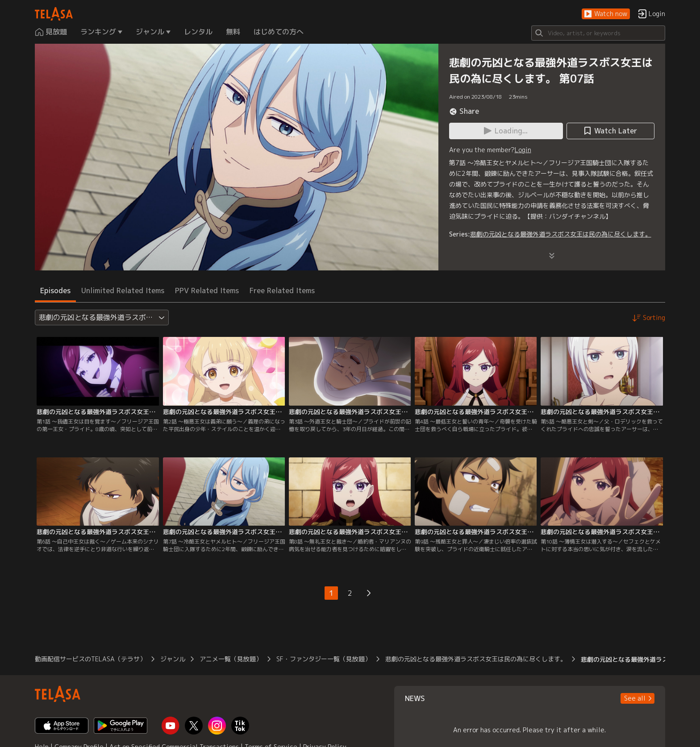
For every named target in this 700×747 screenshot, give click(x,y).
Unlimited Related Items (123, 290)
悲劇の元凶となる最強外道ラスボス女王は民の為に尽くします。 (561, 234)
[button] (606, 14)
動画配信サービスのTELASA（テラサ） (90, 659)
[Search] (598, 33)
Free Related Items (282, 290)
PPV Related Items (207, 290)
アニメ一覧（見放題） (231, 659)
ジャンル (173, 659)
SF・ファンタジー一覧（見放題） (324, 659)
